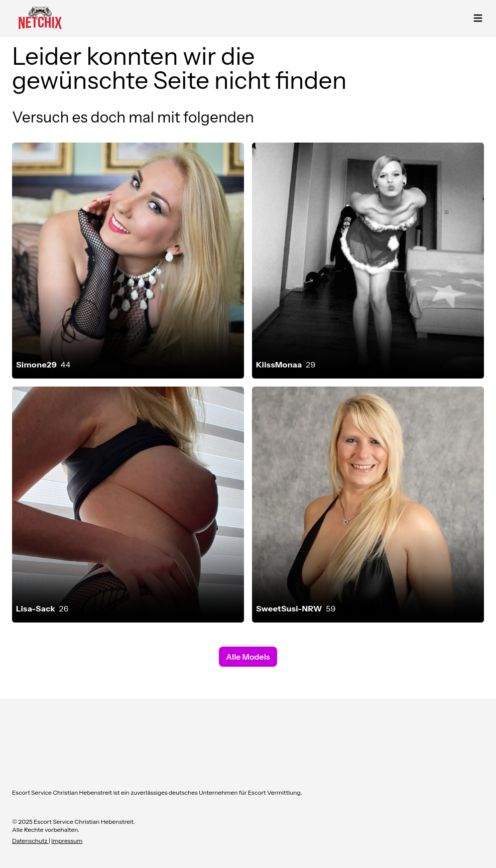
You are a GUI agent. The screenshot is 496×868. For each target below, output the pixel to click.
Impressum (67, 841)
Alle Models (248, 657)
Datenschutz (30, 841)
